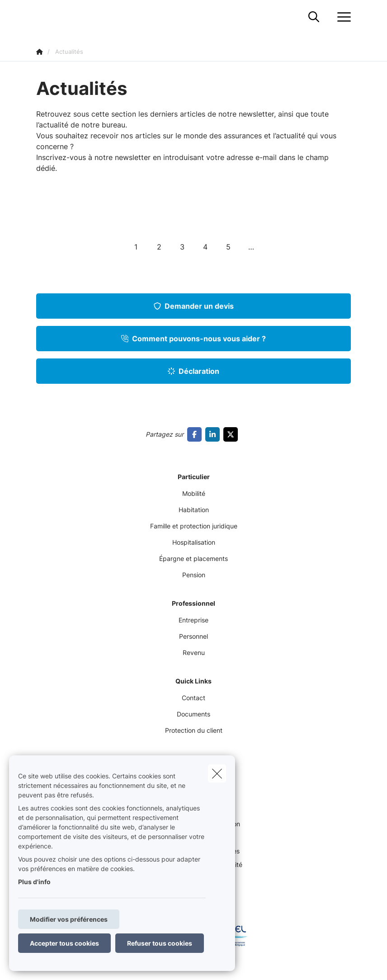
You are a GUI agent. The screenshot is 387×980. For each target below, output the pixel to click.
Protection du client (194, 730)
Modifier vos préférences (69, 919)
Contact (193, 698)
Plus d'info (34, 882)
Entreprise (193, 620)
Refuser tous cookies (160, 943)
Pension (194, 575)
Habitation (194, 510)
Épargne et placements (193, 558)
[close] (217, 773)
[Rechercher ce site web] (314, 17)
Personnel (193, 636)
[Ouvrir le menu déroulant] (342, 17)
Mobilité (194, 493)
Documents (193, 714)
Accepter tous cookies (64, 943)
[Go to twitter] (232, 434)
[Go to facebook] (196, 434)
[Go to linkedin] (214, 434)
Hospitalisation (194, 542)
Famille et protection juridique (194, 526)
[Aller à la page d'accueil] (42, 17)
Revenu (194, 653)
